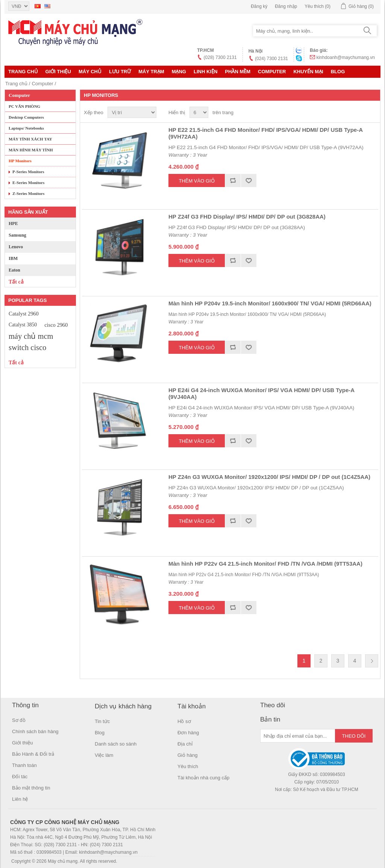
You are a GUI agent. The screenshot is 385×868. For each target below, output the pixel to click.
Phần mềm (238, 72)
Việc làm (104, 755)
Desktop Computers (26, 117)
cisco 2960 (56, 325)
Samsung (17, 235)
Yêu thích (188, 766)
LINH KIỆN (205, 72)
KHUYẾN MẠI (308, 72)
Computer (272, 72)
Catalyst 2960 (24, 314)
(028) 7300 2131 (220, 57)
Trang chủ (23, 72)
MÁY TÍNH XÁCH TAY (30, 139)
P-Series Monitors (28, 172)
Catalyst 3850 (23, 325)
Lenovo (16, 247)
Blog (338, 72)
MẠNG (179, 72)
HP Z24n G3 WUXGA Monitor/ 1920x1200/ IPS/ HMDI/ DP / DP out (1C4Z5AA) (269, 477)
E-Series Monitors (28, 183)
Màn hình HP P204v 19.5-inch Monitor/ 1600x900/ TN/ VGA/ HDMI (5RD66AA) (270, 303)
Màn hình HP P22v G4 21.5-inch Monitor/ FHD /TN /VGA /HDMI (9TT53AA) (265, 564)
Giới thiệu (58, 72)
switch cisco (27, 347)
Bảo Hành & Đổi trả (33, 754)
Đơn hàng (188, 733)
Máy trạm (151, 72)
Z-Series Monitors (28, 193)
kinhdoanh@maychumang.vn (346, 57)
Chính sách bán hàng (35, 731)
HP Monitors (20, 161)
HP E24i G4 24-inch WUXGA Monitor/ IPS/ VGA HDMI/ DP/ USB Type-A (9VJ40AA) (261, 393)
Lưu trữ (120, 72)
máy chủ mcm (31, 336)
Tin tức (102, 721)
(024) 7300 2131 (271, 59)
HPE (13, 223)
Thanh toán (24, 765)
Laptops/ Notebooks (26, 128)
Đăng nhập (286, 6)
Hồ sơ (184, 721)
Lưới (358, 113)
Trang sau (372, 661)
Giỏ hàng (188, 755)
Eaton (14, 270)
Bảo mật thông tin (31, 788)
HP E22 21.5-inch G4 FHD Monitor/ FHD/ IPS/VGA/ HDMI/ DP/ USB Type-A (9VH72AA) (265, 133)
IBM (13, 258)
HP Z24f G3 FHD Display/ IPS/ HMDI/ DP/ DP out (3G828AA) (247, 217)
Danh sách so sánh (116, 744)
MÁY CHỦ (90, 72)
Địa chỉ (185, 744)
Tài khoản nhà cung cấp (203, 778)
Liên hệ (20, 799)
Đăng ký (259, 6)
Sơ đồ (19, 720)
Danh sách (372, 113)
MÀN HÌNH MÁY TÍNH (31, 150)
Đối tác (20, 777)
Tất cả (16, 282)
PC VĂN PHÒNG (24, 106)
